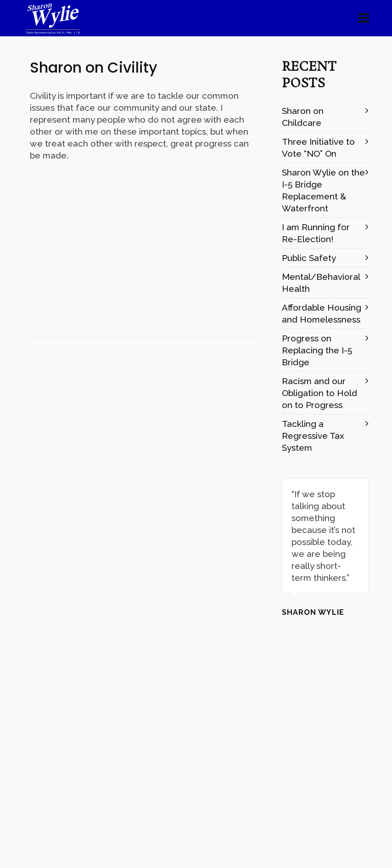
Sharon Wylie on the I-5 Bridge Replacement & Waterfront (323, 190)
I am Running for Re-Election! (316, 233)
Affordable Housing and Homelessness (322, 313)
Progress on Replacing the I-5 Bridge (317, 350)
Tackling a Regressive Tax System (313, 436)
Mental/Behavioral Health (321, 283)
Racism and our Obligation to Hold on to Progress (319, 393)
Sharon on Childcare (303, 117)
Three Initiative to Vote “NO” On (318, 148)
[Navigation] (364, 18)
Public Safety (309, 258)
